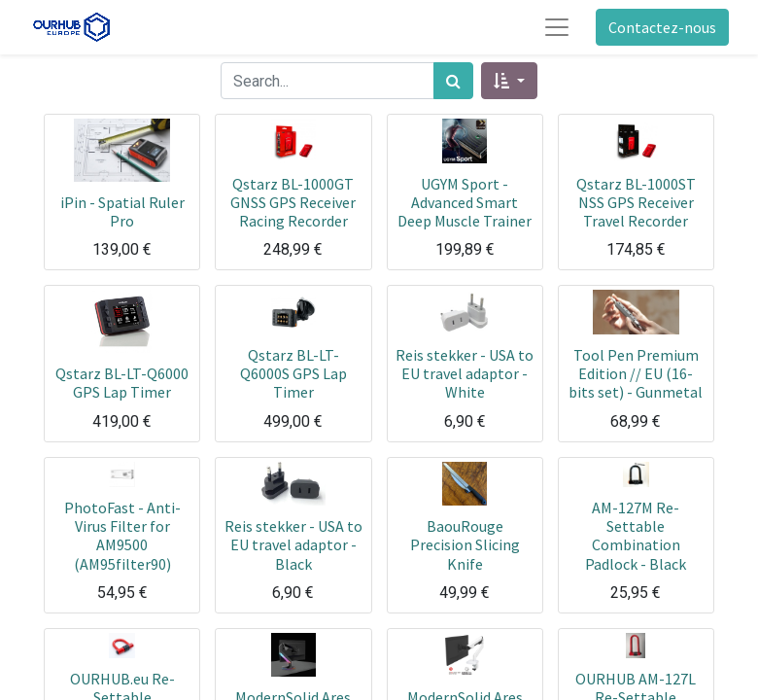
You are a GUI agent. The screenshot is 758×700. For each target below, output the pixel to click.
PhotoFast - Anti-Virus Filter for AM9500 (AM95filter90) (122, 536)
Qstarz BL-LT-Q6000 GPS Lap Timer (122, 383)
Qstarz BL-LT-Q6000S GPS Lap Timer (293, 373)
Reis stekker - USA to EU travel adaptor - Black (293, 544)
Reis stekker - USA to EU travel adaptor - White (465, 373)
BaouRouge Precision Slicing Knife (465, 544)
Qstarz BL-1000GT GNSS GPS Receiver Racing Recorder (293, 202)
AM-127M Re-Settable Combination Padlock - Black (636, 536)
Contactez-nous (662, 27)
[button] (509, 81)
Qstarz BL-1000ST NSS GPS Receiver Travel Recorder (636, 202)
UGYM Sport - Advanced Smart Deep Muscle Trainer (465, 202)
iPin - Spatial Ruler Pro (122, 211)
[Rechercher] (453, 81)
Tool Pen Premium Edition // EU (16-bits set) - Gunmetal (636, 373)
